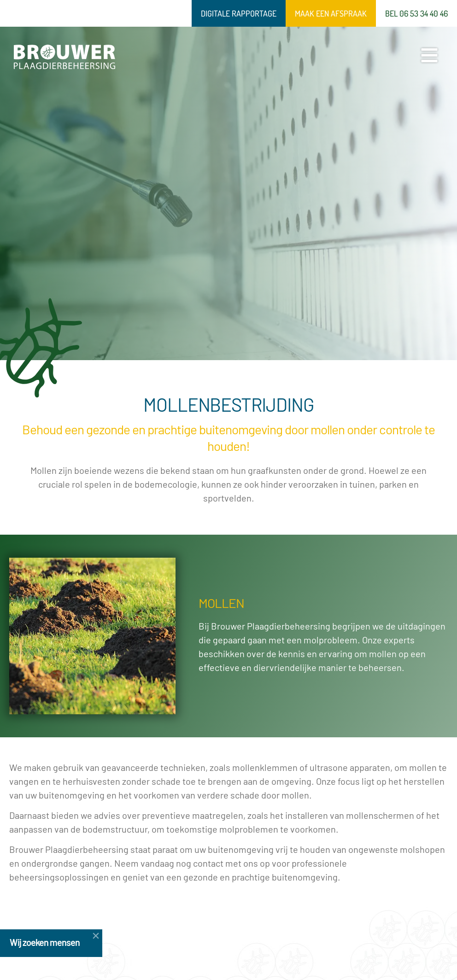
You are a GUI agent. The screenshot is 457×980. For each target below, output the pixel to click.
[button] (71, 936)
